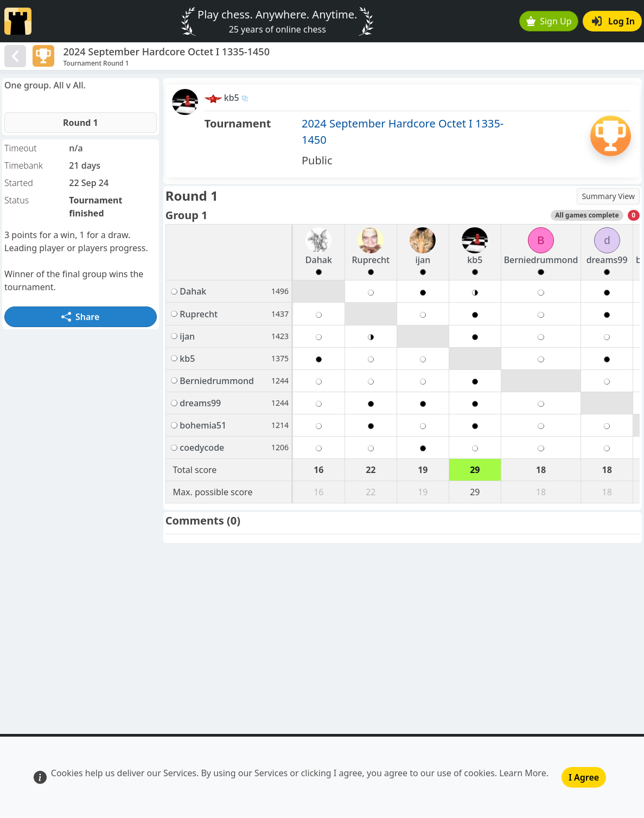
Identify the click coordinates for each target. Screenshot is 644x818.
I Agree (584, 777)
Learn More (523, 773)
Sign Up (549, 21)
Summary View (608, 196)
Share (80, 317)
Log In (613, 21)
